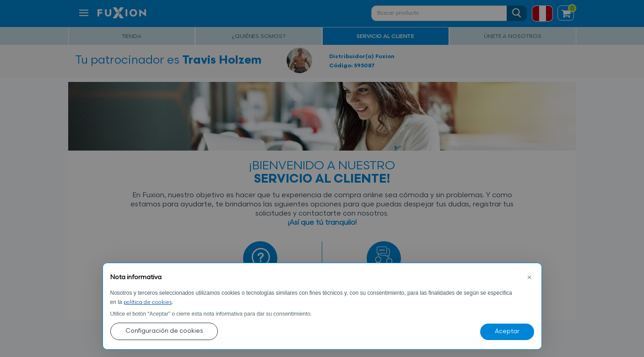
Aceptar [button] (507, 332)
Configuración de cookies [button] (164, 331)
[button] (530, 278)
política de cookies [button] (148, 303)
